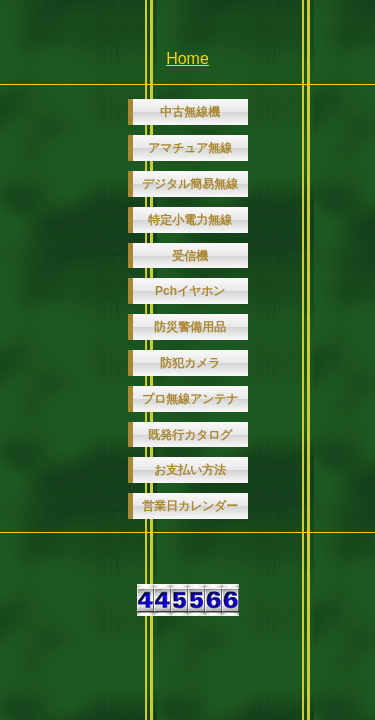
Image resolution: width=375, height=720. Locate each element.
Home (187, 58)
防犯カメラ (190, 363)
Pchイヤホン (190, 291)
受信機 (190, 256)
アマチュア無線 (190, 148)
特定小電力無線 (190, 220)
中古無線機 (190, 112)
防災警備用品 (190, 327)
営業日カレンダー (190, 506)
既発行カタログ (190, 435)
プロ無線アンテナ (190, 399)
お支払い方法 (190, 470)
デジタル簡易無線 (190, 184)
